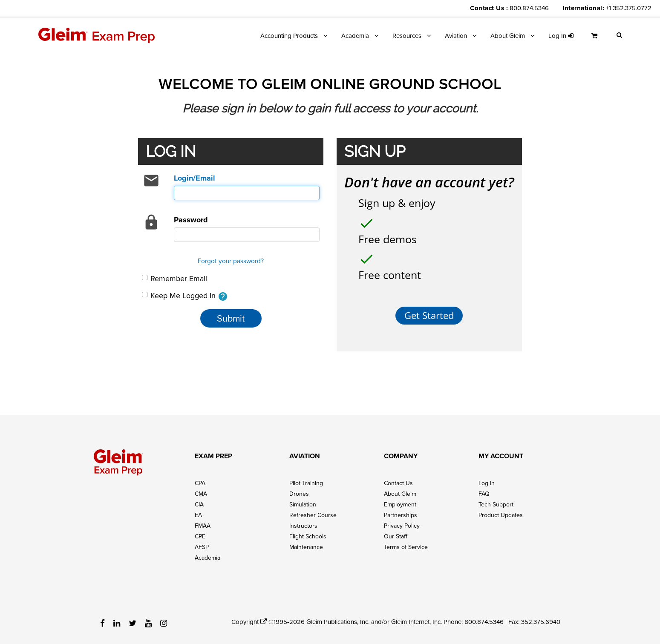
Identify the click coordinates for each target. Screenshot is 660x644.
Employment (400, 501)
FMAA (203, 523)
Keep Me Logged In (185, 296)
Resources (407, 36)
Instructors (303, 523)
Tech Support (496, 501)
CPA (200, 480)
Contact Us (398, 480)
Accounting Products (289, 36)
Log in (561, 36)
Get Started (429, 312)
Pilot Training (306, 480)
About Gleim (508, 36)
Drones (299, 491)
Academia (355, 36)
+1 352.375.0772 (629, 8)
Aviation (456, 36)
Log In (487, 480)
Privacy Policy (402, 523)
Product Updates (501, 512)
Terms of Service (406, 544)
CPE (200, 533)
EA (198, 512)
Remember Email (174, 278)
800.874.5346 (529, 8)
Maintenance (306, 544)
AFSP (202, 544)
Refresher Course (313, 512)
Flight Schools (308, 533)
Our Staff (396, 533)
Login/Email (195, 178)
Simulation (303, 501)
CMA (201, 491)
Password (191, 220)
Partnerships (401, 512)
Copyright (249, 619)
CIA (199, 501)
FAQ (484, 491)
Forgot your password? (231, 261)
